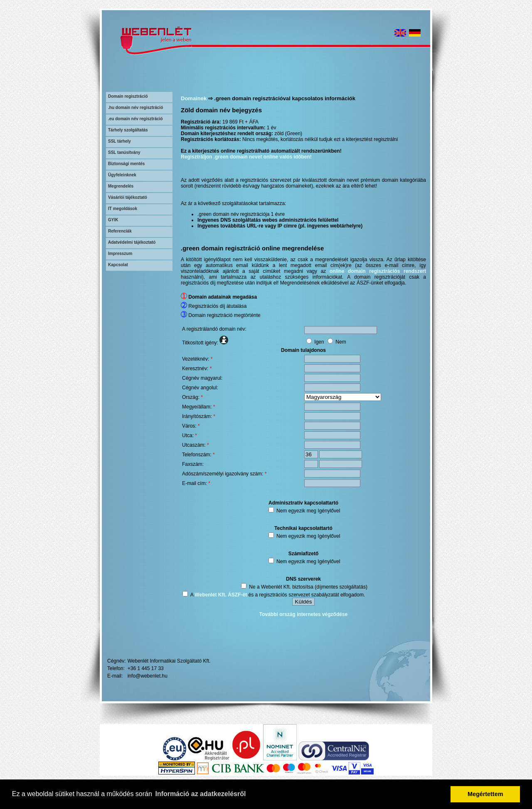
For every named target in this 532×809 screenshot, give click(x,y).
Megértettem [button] (485, 794)
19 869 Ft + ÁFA (240, 122)
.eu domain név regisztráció (135, 119)
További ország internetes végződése (304, 614)
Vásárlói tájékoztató (128, 197)
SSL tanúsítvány (124, 152)
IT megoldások (123, 209)
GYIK (113, 220)
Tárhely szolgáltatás (128, 130)
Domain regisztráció (128, 96)
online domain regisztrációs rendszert (378, 271)
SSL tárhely (119, 141)
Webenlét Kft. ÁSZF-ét (221, 595)
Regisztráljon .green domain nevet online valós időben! (246, 157)
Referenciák (120, 231)
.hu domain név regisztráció (135, 108)
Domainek (194, 98)
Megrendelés (121, 186)
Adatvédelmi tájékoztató (132, 242)
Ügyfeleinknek (122, 175)
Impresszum (120, 254)
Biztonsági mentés (126, 164)
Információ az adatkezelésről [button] (201, 794)
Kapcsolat (118, 265)
